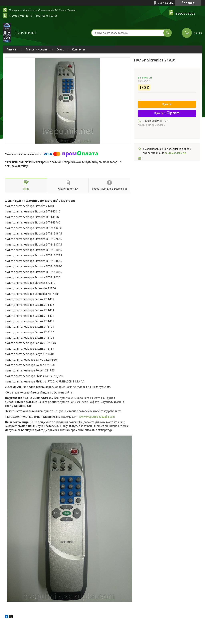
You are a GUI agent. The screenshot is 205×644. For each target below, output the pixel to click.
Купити (167, 104)
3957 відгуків (166, 3)
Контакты (78, 49)
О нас (60, 49)
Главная (12, 49)
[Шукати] (168, 33)
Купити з (167, 113)
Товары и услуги (36, 49)
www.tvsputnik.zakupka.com (97, 417)
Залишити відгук (185, 13)
